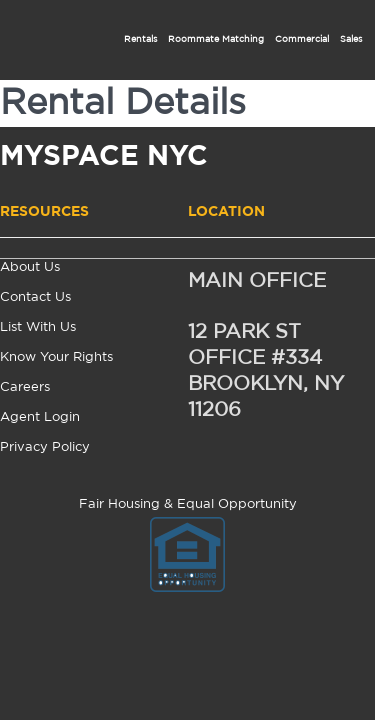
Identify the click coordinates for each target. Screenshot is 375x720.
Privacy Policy (45, 447)
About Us (30, 267)
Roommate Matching (216, 39)
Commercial (302, 39)
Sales (351, 39)
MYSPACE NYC (104, 159)
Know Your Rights (56, 357)
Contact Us (35, 297)
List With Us (38, 327)
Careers (25, 387)
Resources (44, 212)
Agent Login (40, 417)
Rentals (140, 39)
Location (226, 212)
